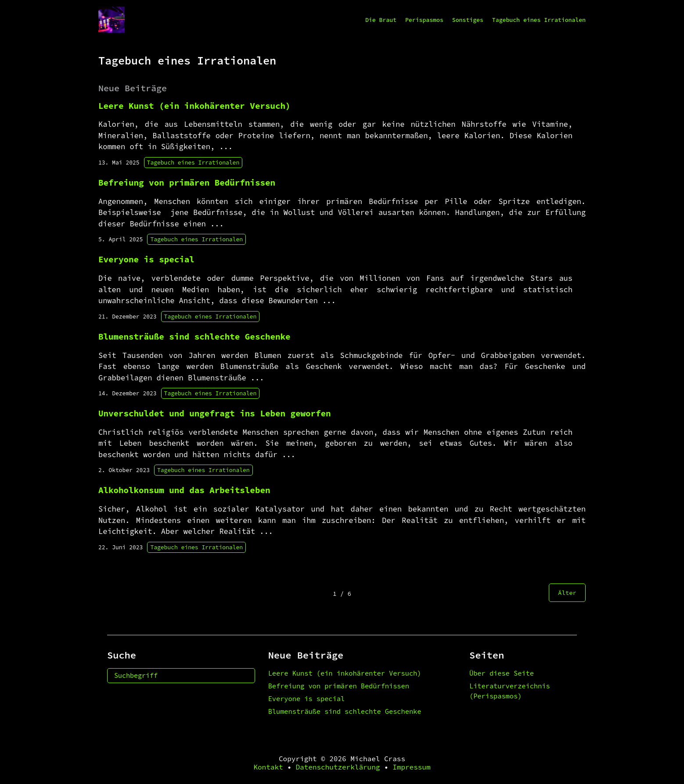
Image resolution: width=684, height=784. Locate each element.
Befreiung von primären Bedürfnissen (339, 686)
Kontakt (268, 767)
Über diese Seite (502, 673)
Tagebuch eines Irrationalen (539, 20)
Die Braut (381, 20)
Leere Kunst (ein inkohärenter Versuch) (345, 673)
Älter (567, 593)
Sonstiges (468, 20)
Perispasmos (424, 20)
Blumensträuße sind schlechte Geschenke (345, 711)
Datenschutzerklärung (338, 767)
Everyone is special (306, 699)
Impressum (411, 767)
